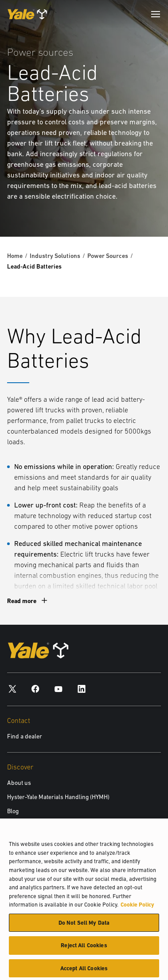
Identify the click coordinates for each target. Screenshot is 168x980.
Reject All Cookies (84, 948)
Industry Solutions (55, 256)
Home (15, 256)
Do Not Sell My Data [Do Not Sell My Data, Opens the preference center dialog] (84, 925)
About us (19, 783)
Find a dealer (25, 736)
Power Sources (108, 256)
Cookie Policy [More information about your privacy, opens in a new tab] (137, 907)
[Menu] (156, 14)
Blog (13, 811)
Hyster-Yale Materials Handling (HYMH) (58, 797)
